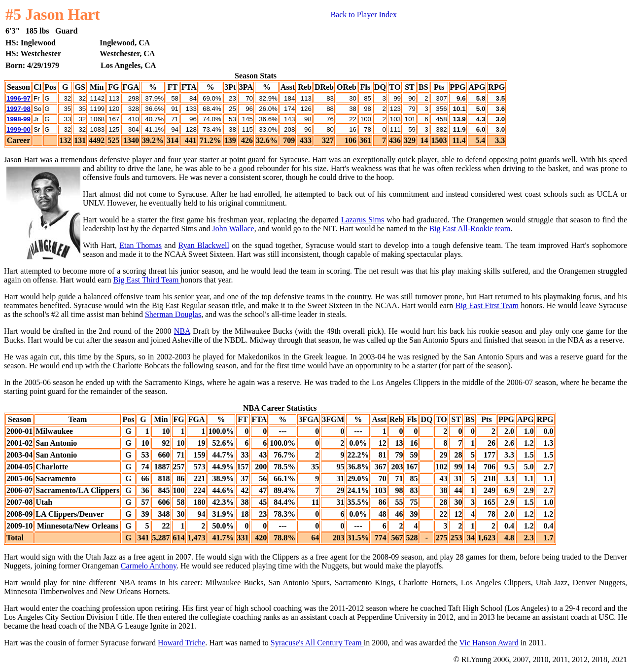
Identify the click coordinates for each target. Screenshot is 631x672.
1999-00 (18, 129)
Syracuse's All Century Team (317, 643)
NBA (182, 331)
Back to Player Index (364, 15)
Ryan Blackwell (204, 245)
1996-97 (18, 98)
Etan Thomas (140, 245)
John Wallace (233, 229)
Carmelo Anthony (149, 566)
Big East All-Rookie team (470, 229)
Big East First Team (487, 305)
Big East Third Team (147, 280)
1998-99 (18, 119)
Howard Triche (181, 643)
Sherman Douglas (173, 314)
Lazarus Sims (363, 220)
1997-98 (18, 109)
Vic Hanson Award (489, 643)
